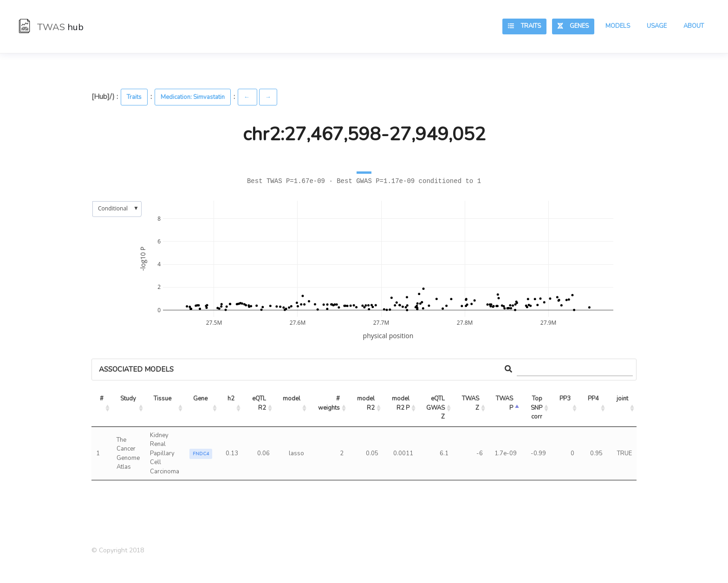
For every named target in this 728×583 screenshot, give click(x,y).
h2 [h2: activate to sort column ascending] (231, 399)
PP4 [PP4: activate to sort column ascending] (593, 399)
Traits (524, 26)
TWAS (51, 27)
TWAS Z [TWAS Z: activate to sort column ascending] (471, 403)
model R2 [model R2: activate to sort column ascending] (367, 403)
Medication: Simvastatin (193, 97)
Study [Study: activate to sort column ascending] (128, 399)
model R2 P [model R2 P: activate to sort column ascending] (401, 403)
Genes (573, 26)
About (694, 26)
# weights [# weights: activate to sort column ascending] (330, 403)
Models (618, 26)
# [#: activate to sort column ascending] (102, 399)
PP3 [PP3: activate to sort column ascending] (565, 399)
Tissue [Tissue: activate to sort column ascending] (162, 399)
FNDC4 (201, 454)
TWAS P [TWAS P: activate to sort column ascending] (505, 403)
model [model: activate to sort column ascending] (292, 399)
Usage (657, 26)
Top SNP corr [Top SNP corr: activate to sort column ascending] (537, 408)
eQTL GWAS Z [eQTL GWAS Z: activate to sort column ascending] (436, 408)
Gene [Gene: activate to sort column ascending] (200, 399)
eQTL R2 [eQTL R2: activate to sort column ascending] (260, 403)
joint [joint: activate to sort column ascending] (622, 399)
